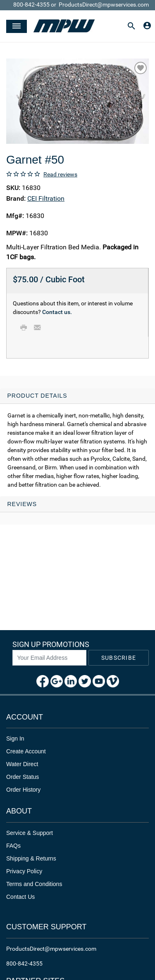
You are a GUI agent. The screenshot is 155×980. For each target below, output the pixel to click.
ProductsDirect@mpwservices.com (104, 5)
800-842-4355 (31, 5)
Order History (23, 790)
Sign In (15, 739)
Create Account (26, 751)
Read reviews (60, 174)
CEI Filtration (46, 198)
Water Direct (22, 764)
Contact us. (57, 312)
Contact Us (20, 897)
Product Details (37, 396)
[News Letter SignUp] (49, 658)
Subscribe (119, 658)
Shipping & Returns (31, 858)
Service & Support (30, 833)
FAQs (13, 846)
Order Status (23, 777)
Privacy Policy (24, 871)
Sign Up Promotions (51, 644)
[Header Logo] (64, 26)
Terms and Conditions (34, 884)
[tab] (77, 442)
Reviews (22, 504)
